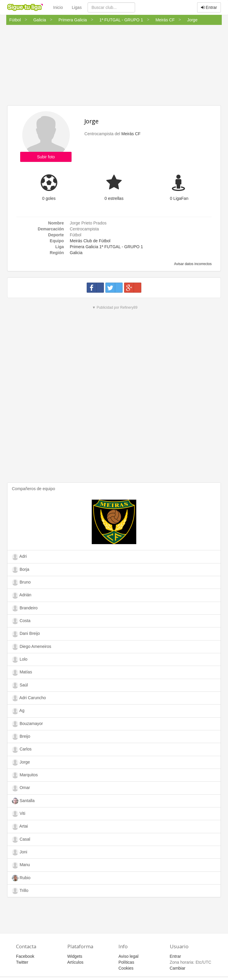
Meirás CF (131, 134)
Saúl (20, 685)
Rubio (21, 878)
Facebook (25, 956)
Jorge (91, 121)
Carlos (22, 750)
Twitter (22, 962)
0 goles (49, 198)
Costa (21, 621)
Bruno (21, 582)
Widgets (75, 956)
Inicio (58, 7)
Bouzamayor (27, 724)
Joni (20, 852)
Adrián (22, 595)
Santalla (23, 801)
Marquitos (25, 775)
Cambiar (178, 968)
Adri (19, 557)
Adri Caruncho (29, 698)
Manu (21, 865)
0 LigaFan (179, 198)
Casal (21, 839)
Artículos (75, 962)
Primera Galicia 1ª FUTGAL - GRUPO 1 (106, 247)
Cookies (126, 968)
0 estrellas (114, 198)
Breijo (21, 737)
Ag (18, 711)
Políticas (126, 962)
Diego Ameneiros (32, 647)
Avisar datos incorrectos (193, 264)
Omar (21, 788)
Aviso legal (128, 956)
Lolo (20, 659)
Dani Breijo (26, 634)
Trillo (20, 891)
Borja (21, 570)
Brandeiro (25, 608)
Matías (22, 673)
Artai (20, 827)
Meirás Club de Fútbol (90, 241)
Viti (19, 814)
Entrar (209, 7)
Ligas (77, 7)
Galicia (76, 253)
